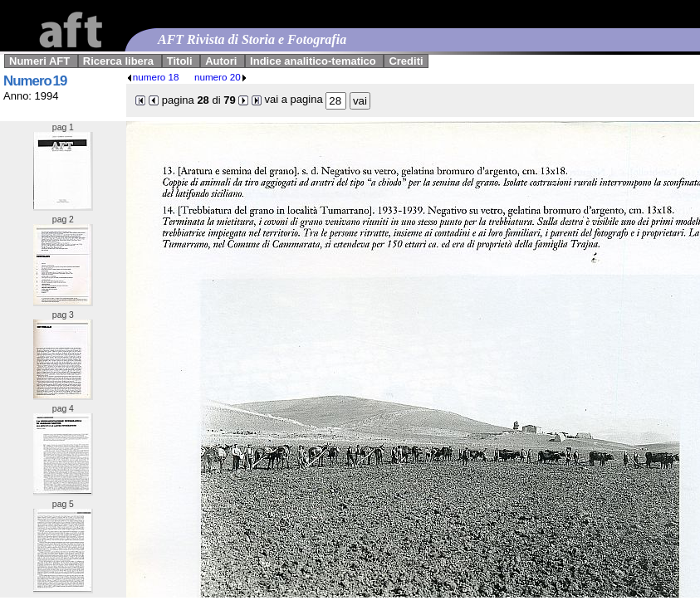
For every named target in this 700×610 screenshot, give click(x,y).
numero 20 (221, 77)
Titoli (180, 61)
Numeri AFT (39, 61)
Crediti (406, 61)
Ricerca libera (118, 61)
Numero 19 (35, 81)
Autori (221, 61)
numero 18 (153, 77)
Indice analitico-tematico (313, 61)
